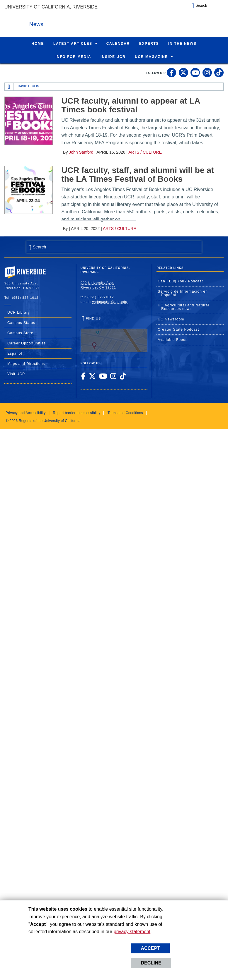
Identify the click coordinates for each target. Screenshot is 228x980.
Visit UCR (16, 374)
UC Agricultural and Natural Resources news (183, 307)
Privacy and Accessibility (26, 413)
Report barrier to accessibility (76, 413)
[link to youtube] (195, 72)
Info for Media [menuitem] (73, 56)
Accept (150, 948)
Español (15, 353)
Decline (151, 963)
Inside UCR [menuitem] (113, 56)
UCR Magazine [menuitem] (151, 56)
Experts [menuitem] (149, 43)
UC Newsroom (171, 319)
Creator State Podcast (178, 329)
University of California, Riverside (51, 7)
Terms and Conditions (125, 413)
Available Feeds (173, 339)
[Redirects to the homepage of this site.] (9, 86)
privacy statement (132, 932)
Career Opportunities (27, 343)
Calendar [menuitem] (118, 43)
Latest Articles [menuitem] (73, 43)
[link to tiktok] (219, 72)
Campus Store (20, 333)
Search (201, 5)
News (69, 23)
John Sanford (81, 152)
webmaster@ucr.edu (110, 301)
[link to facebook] (171, 72)
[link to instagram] (207, 72)
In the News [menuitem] (182, 43)
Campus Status (21, 322)
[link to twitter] (183, 72)
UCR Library (19, 312)
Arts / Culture (145, 152)
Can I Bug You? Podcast (180, 281)
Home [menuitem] (38, 43)
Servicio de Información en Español (183, 293)
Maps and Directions (26, 363)
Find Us (114, 334)
